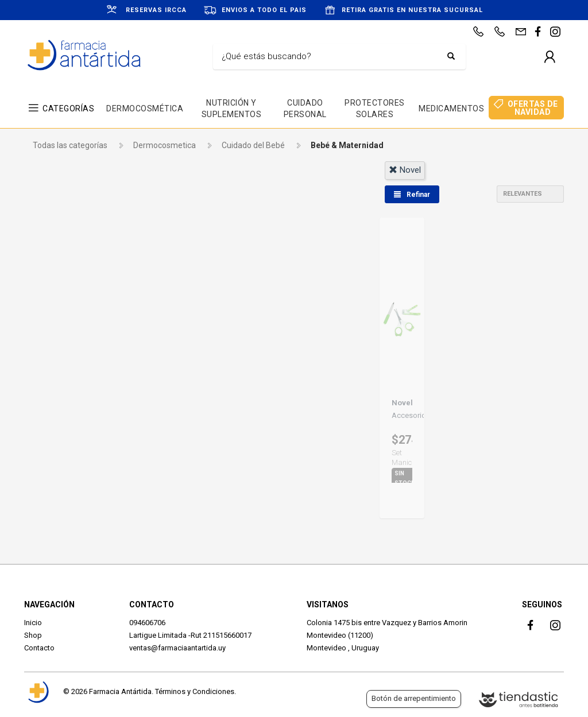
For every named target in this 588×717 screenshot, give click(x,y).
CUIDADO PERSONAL (305, 108)
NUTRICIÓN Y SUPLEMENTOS (232, 108)
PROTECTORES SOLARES (375, 108)
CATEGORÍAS (68, 108)
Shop (33, 635)
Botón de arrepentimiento (414, 698)
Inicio (33, 623)
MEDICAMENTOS (451, 108)
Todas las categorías (70, 145)
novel (405, 170)
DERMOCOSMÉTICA (145, 108)
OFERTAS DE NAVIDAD (533, 108)
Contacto (39, 648)
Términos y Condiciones (195, 691)
